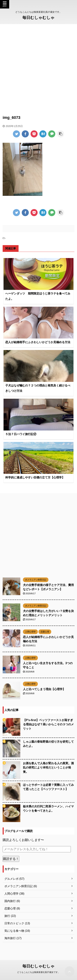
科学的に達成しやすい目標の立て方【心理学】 (35, 477)
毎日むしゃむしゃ (38, 18)
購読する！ (11, 859)
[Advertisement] (38, 66)
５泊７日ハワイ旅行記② (21, 434)
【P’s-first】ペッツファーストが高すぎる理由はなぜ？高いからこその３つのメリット (48, 724)
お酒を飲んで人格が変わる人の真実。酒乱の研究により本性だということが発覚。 (48, 767)
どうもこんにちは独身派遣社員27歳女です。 (38, 972)
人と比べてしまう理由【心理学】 (44, 689)
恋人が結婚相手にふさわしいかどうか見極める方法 (38, 342)
